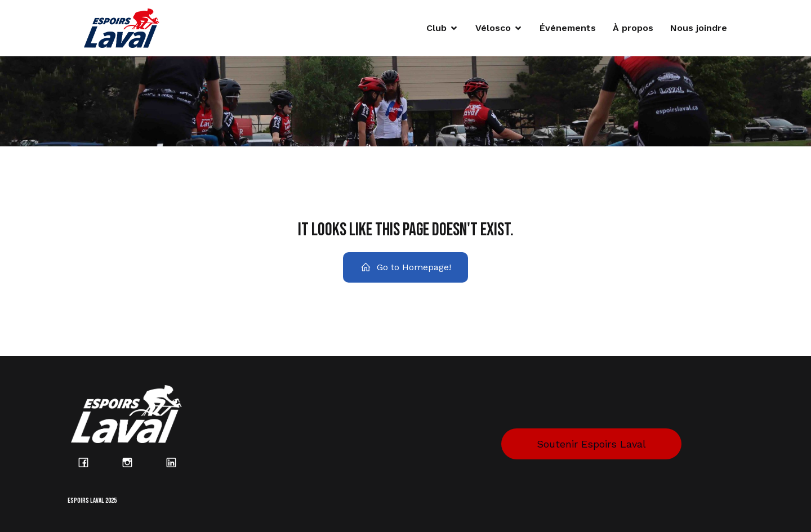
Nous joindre (699, 28)
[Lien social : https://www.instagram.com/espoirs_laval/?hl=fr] (133, 462)
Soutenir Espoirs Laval (591, 444)
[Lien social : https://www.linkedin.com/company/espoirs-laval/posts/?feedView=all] (177, 462)
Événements (568, 28)
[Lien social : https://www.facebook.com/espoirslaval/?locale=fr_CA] (90, 462)
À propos (633, 28)
